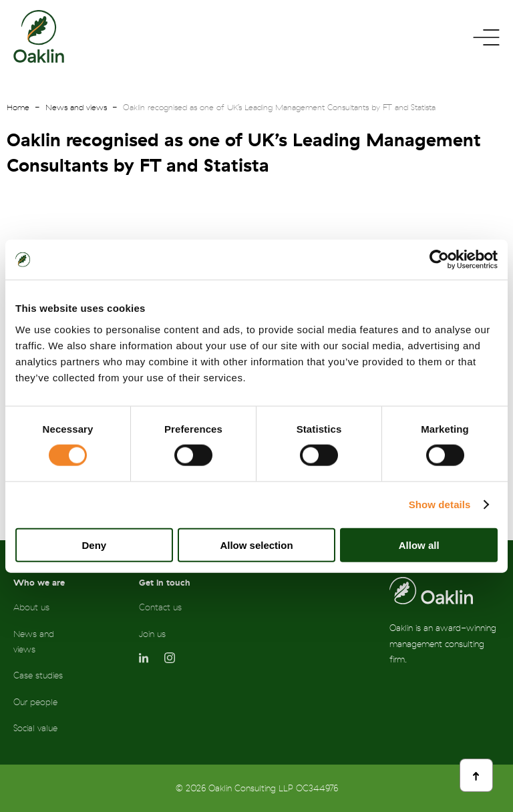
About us (31, 607)
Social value (35, 728)
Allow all (419, 545)
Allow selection (256, 545)
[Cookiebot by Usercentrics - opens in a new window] (439, 260)
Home (18, 108)
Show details (440, 504)
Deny (94, 545)
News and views (76, 108)
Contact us (160, 607)
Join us (152, 634)
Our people (35, 702)
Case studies (38, 675)
